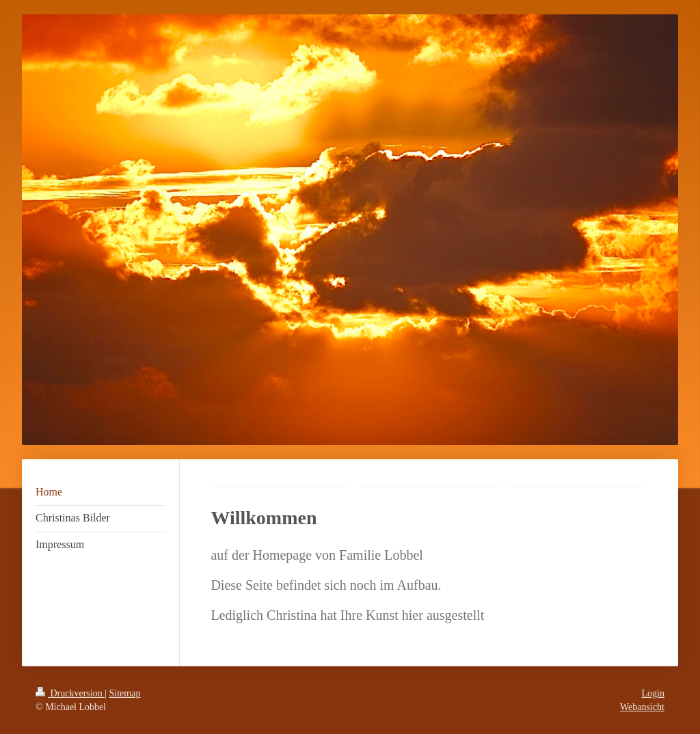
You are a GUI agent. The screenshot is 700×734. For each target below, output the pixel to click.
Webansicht (642, 707)
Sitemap (125, 693)
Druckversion (70, 693)
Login (653, 693)
